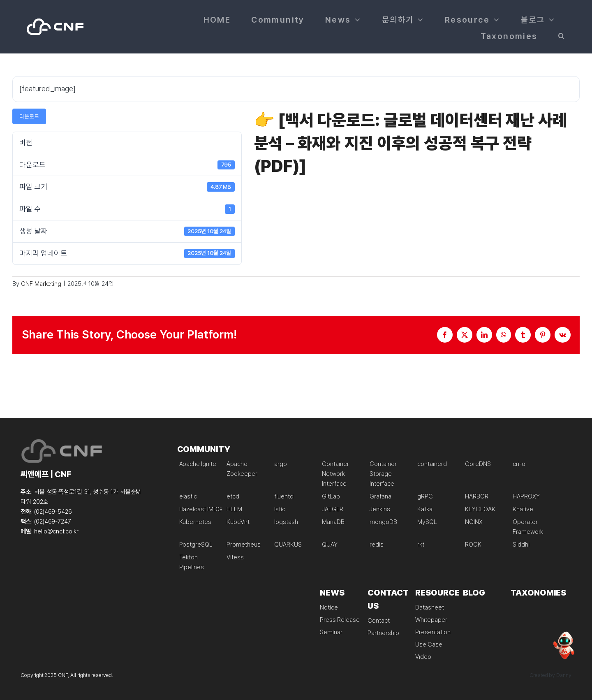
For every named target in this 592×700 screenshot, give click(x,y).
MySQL (427, 522)
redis (377, 545)
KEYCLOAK (480, 509)
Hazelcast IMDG (201, 509)
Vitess (235, 557)
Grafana (380, 496)
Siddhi (521, 545)
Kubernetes (195, 522)
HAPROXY (526, 496)
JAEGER (333, 509)
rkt (421, 545)
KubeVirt (238, 522)
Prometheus (244, 545)
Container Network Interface (335, 474)
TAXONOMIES (539, 593)
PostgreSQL (196, 545)
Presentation (433, 632)
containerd (432, 464)
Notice (329, 607)
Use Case (429, 644)
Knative (523, 509)
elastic (188, 496)
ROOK (473, 545)
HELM (234, 509)
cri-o (519, 464)
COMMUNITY (204, 449)
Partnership (383, 633)
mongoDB (383, 522)
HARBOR (477, 496)
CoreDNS (478, 464)
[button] (562, 35)
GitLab (331, 496)
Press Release (340, 620)
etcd (233, 496)
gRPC (425, 496)
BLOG (474, 593)
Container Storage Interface (383, 474)
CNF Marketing (41, 284)
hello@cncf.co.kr (56, 531)
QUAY (330, 545)
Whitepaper (431, 620)
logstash (286, 522)
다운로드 (29, 116)
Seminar (331, 632)
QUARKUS (288, 545)
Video (423, 657)
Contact (379, 621)
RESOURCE (437, 593)
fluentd (284, 496)
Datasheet (430, 607)
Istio (280, 509)
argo (281, 464)
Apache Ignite (198, 464)
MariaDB (333, 522)
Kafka (425, 509)
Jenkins (380, 509)
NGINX (474, 522)
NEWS (332, 593)
